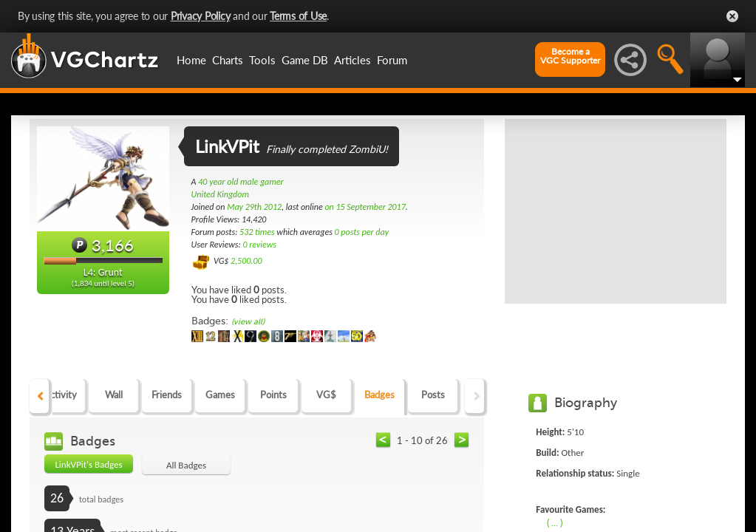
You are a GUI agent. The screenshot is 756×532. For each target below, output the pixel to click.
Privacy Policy (201, 16)
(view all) (248, 322)
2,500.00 (246, 261)
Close (732, 16)
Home (191, 60)
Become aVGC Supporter (570, 56)
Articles (353, 60)
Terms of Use (298, 16)
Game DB (305, 60)
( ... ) (555, 522)
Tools (262, 60)
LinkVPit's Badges (88, 464)
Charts (228, 60)
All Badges (186, 465)
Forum (392, 60)
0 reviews (259, 245)
